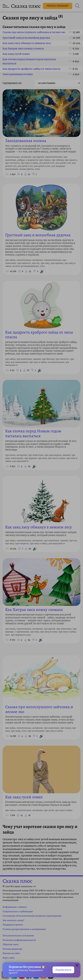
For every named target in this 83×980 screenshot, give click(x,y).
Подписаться (63, 970)
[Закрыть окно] (77, 966)
